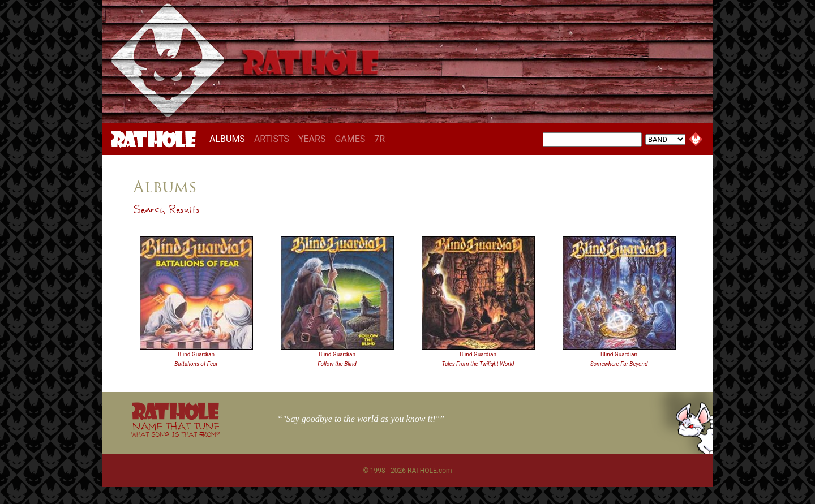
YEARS (312, 139)
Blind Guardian (196, 354)
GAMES (350, 139)
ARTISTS (272, 139)
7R (379, 139)
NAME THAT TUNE (175, 429)
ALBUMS (230, 139)
